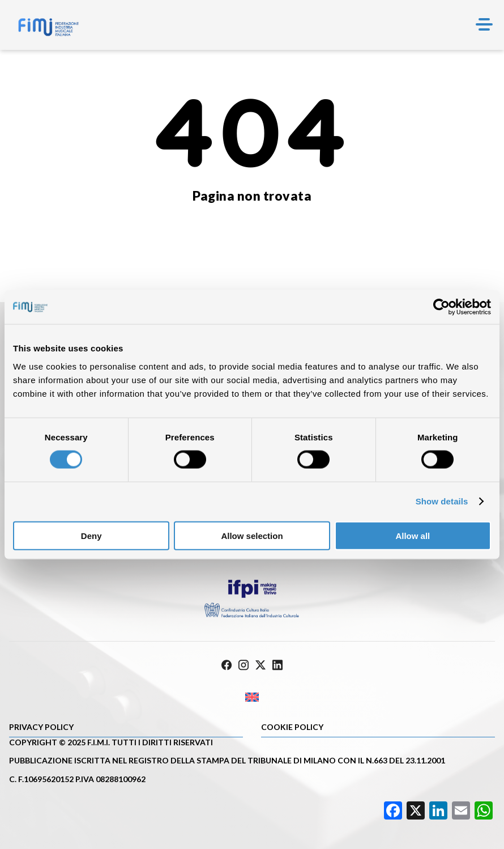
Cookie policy (292, 727)
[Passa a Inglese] (252, 697)
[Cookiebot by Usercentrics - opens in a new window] (441, 307)
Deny (91, 535)
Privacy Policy (41, 727)
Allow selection (252, 535)
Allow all (413, 535)
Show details (442, 501)
